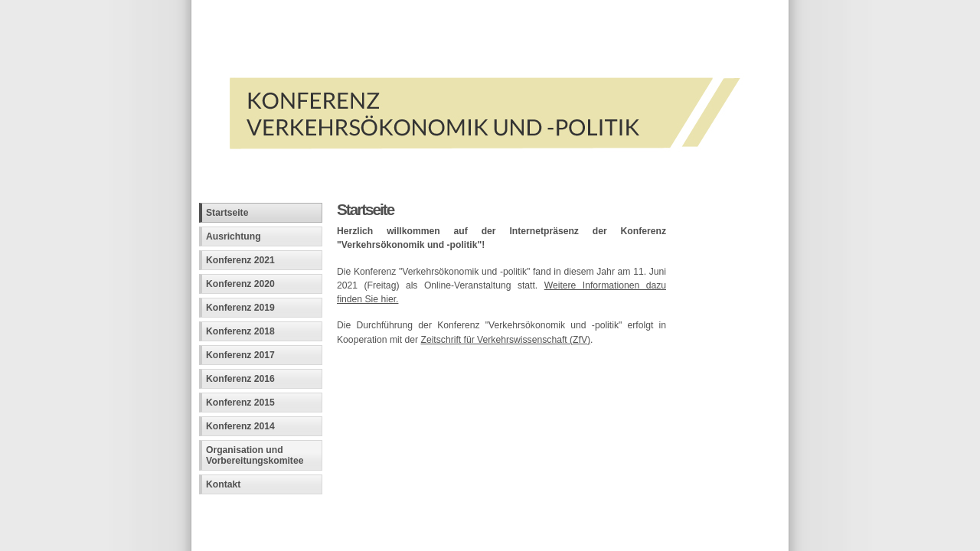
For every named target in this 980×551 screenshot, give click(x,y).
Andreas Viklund (419, 518)
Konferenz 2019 (240, 308)
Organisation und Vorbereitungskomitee (255, 455)
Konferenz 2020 (240, 284)
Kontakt (223, 484)
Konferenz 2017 (240, 355)
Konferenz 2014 (240, 426)
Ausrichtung (234, 236)
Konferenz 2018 (240, 331)
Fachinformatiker (311, 518)
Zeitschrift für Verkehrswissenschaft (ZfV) (505, 340)
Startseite (227, 213)
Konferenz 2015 (240, 403)
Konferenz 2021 (240, 260)
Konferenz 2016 (240, 379)
